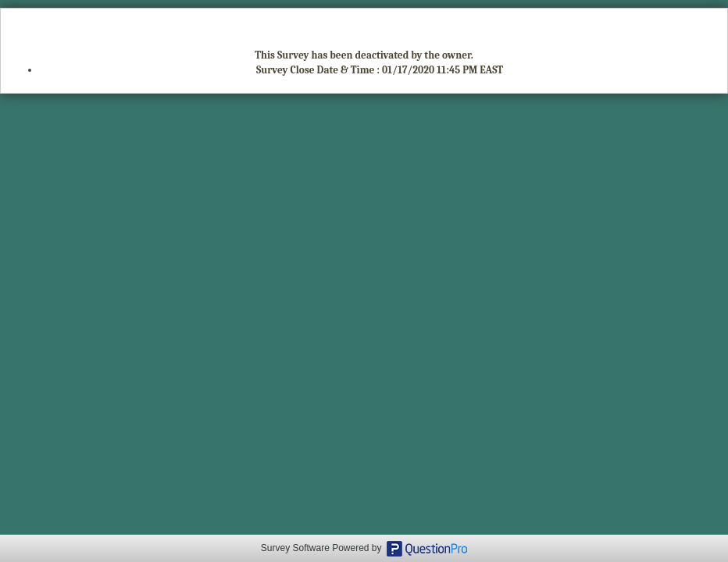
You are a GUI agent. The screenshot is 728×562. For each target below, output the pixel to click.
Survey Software (295, 548)
